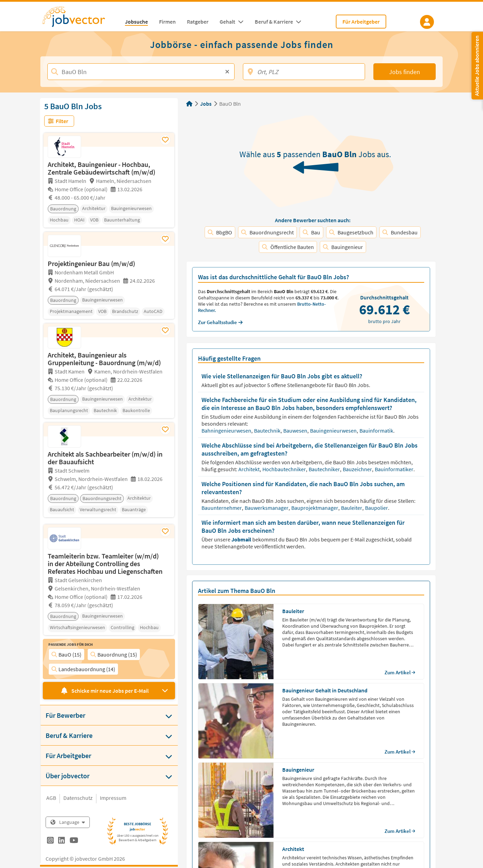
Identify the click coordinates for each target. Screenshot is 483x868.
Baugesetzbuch (351, 232)
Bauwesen (296, 431)
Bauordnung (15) (114, 654)
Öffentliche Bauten (288, 247)
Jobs (206, 104)
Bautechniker (325, 469)
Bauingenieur (343, 247)
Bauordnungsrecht (267, 232)
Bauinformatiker (395, 469)
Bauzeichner (358, 469)
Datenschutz (78, 798)
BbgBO (220, 232)
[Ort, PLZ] (304, 72)
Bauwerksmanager (267, 508)
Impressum (113, 798)
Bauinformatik (377, 431)
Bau (311, 232)
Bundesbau (400, 232)
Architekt (250, 469)
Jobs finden (405, 72)
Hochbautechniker (285, 469)
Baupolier (377, 508)
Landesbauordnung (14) (83, 669)
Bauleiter (352, 508)
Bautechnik (268, 431)
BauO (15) (66, 654)
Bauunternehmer (222, 508)
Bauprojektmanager (315, 508)
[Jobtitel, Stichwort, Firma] (141, 72)
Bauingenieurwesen (334, 431)
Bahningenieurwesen (227, 431)
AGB (51, 798)
